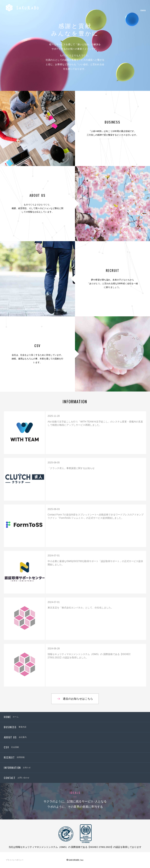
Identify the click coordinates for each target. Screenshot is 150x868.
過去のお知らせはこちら (78, 699)
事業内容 (15, 727)
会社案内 (15, 737)
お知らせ (17, 768)
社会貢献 (11, 747)
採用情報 (14, 757)
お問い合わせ (17, 778)
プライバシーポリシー (15, 860)
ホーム (11, 717)
